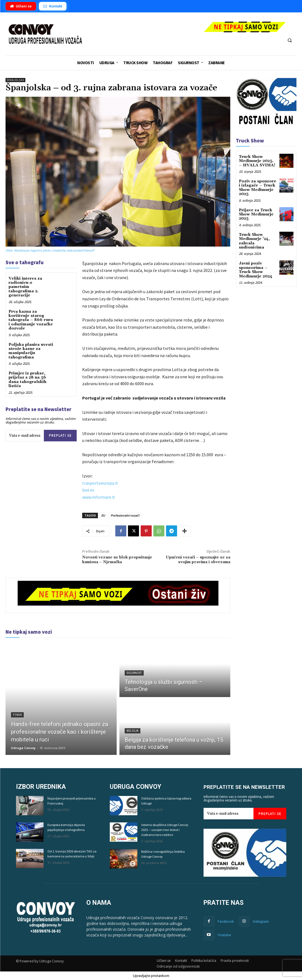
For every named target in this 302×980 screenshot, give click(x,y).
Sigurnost (134, 673)
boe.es (88, 490)
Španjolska (15, 80)
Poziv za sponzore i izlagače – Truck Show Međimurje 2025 (258, 188)
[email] (25, 436)
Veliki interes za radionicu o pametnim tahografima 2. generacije (25, 287)
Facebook (226, 921)
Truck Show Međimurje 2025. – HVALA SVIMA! (257, 161)
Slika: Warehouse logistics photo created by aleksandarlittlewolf (50, 251)
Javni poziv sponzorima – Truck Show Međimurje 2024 (256, 270)
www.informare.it (99, 497)
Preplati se (60, 435)
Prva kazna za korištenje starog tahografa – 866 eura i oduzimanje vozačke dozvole (31, 320)
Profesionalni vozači (125, 515)
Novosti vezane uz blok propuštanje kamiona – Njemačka (117, 560)
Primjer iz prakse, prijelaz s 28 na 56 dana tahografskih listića (27, 380)
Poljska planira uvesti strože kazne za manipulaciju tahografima (31, 351)
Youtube (224, 935)
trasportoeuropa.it (100, 483)
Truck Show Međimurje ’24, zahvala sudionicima (254, 241)
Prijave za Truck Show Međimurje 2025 (256, 214)
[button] (290, 40)
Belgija (133, 731)
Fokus (17, 715)
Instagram (261, 921)
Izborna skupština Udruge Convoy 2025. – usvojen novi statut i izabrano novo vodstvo (165, 830)
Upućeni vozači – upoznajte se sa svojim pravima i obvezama (198, 560)
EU (103, 515)
